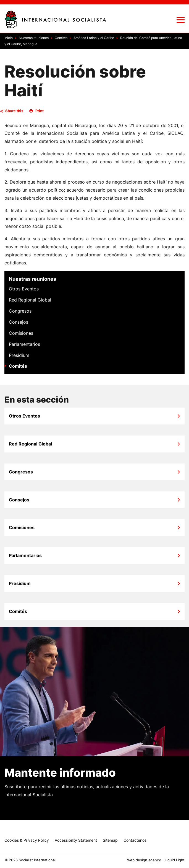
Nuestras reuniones (32, 279)
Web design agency (144, 860)
